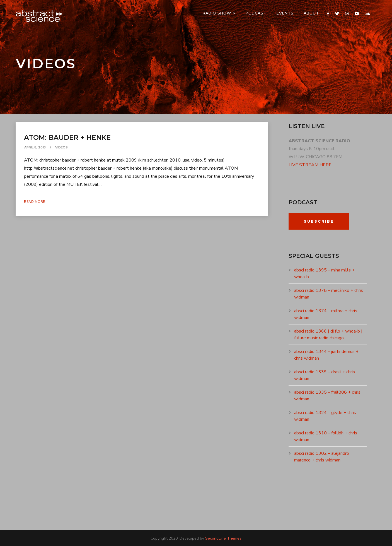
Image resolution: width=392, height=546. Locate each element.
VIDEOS (61, 147)
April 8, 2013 (35, 147)
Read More (35, 202)
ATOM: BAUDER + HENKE (67, 137)
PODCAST (256, 13)
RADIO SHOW (217, 13)
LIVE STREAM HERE (310, 165)
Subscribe (319, 221)
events (285, 13)
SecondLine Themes (223, 538)
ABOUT (311, 13)
